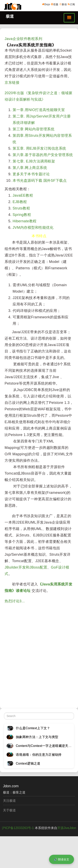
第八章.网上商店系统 (30, 168)
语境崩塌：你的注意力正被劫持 (39, 755)
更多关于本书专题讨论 (31, 174)
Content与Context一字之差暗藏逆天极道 (45, 746)
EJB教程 (20, 202)
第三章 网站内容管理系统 (33, 129)
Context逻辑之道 (28, 763)
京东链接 (12, 83)
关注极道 (9, 801)
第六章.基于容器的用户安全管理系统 (43, 155)
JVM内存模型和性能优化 (33, 228)
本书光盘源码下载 (27, 181)
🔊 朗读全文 (61, 859)
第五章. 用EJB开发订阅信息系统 (39, 148)
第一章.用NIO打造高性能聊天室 (39, 110)
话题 (55, 4)
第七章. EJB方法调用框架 (34, 161)
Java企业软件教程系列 (23, 39)
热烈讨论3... (15, 601)
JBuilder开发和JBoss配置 (26, 567)
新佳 (63, 4)
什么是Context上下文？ (33, 728)
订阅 (71, 4)
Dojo (46, 4)
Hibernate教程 (25, 221)
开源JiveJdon (67, 828)
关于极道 (9, 810)
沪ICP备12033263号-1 (18, 828)
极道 (10, 16)
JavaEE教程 (23, 195)
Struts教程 (21, 208)
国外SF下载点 (55, 181)
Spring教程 (22, 215)
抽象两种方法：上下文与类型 (37, 737)
